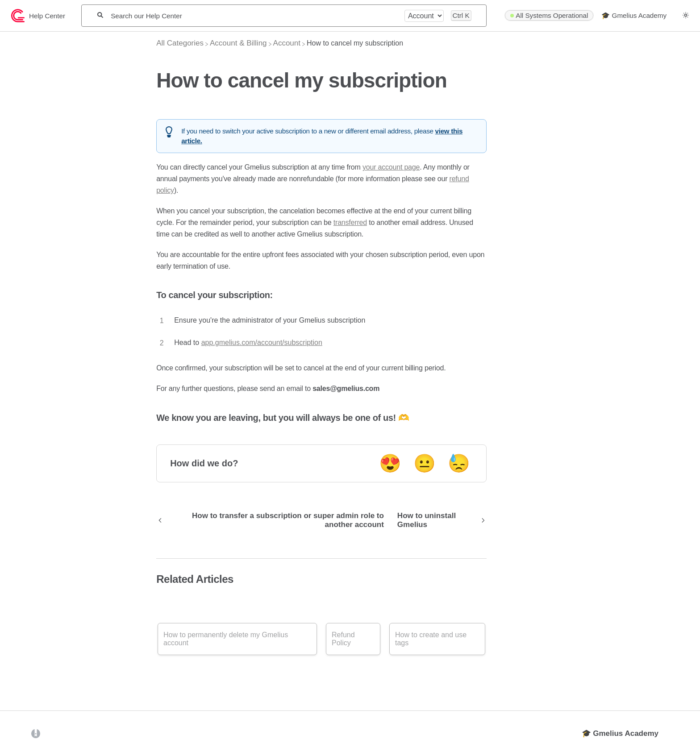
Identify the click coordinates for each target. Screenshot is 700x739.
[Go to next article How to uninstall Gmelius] (439, 520)
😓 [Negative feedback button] (459, 463)
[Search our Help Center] (254, 16)
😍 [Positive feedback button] (390, 463)
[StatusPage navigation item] (549, 16)
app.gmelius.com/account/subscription (262, 343)
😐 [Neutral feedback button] (425, 463)
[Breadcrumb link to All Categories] (180, 43)
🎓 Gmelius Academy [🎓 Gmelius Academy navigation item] (634, 15)
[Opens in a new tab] (36, 733)
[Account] (287, 43)
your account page (391, 167)
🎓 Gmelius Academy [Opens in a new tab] (620, 733)
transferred (350, 222)
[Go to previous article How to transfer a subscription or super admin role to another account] (273, 520)
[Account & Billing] (238, 43)
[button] (686, 15)
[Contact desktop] (675, 20)
